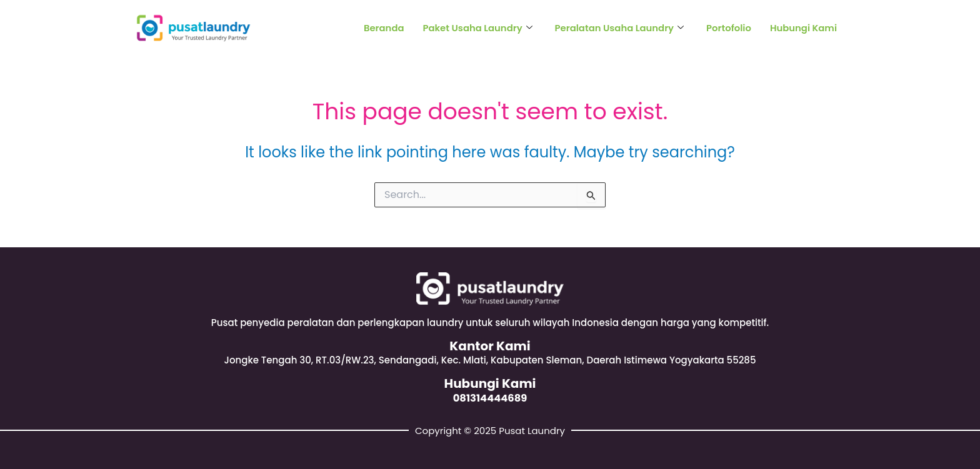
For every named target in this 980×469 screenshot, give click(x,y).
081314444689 (490, 398)
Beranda (379, 28)
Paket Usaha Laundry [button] (473, 28)
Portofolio (728, 28)
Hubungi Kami (803, 28)
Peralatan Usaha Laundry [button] (617, 28)
